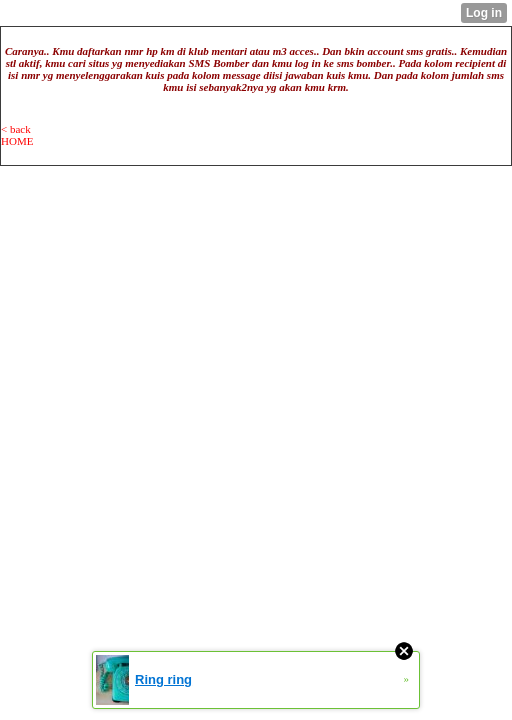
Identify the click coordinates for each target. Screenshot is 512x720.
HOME (17, 141)
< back (16, 129)
